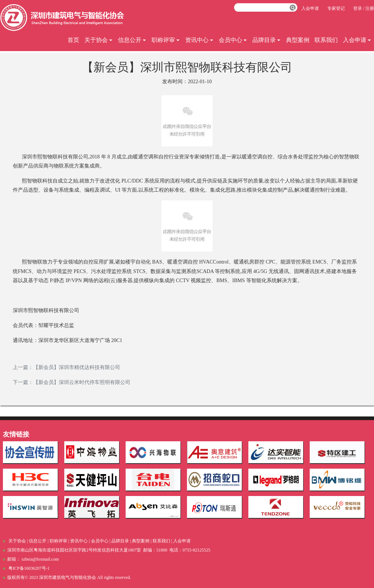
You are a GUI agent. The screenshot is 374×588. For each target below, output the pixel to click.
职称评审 (166, 40)
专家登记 (336, 8)
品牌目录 (267, 40)
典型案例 (298, 40)
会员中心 (233, 40)
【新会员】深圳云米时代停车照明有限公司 (82, 382)
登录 (358, 8)
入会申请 (357, 40)
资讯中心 (199, 40)
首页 (73, 40)
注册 (370, 8)
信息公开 (132, 40)
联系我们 (326, 40)
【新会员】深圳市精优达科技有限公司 (77, 367)
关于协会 (99, 40)
